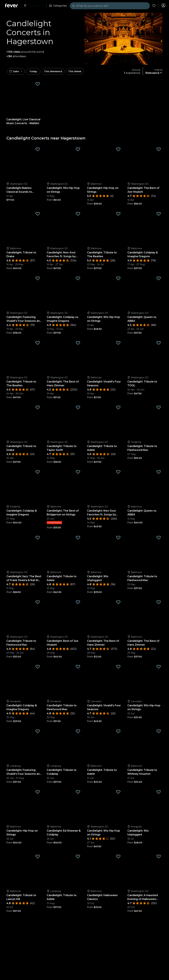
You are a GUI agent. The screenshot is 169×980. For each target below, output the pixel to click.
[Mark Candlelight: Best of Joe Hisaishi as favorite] (78, 603)
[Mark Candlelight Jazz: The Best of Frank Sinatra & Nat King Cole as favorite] (38, 539)
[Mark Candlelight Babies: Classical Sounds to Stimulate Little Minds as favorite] (38, 150)
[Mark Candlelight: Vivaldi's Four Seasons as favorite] (118, 344)
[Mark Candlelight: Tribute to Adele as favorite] (118, 409)
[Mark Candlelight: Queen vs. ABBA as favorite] (159, 280)
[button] (17, 72)
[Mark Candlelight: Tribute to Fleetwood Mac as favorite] (159, 409)
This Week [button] (82, 72)
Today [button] (36, 72)
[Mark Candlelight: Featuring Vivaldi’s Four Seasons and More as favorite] (38, 280)
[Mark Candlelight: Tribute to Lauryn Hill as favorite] (38, 858)
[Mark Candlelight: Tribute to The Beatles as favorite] (118, 215)
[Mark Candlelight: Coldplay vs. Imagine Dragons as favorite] (78, 280)
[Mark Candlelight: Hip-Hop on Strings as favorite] (118, 150)
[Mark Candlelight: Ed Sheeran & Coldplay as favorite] (78, 793)
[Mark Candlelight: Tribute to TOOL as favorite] (159, 344)
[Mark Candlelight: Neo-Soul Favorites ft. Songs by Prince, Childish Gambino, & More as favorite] (78, 215)
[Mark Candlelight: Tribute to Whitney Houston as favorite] (159, 732)
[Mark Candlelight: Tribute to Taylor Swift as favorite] (78, 409)
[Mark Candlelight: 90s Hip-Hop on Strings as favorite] (78, 150)
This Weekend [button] (59, 72)
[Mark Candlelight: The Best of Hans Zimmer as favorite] (78, 344)
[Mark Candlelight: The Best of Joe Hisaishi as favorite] (159, 150)
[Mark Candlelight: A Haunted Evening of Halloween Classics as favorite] (159, 858)
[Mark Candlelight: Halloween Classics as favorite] (118, 858)
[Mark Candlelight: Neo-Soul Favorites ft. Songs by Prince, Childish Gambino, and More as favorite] (118, 473)
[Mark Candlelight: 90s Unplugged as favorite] (118, 539)
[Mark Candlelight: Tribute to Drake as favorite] (38, 215)
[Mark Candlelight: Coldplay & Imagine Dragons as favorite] (159, 215)
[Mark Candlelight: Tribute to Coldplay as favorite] (78, 732)
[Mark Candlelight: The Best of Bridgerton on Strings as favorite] (78, 473)
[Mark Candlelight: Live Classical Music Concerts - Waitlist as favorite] (38, 85)
